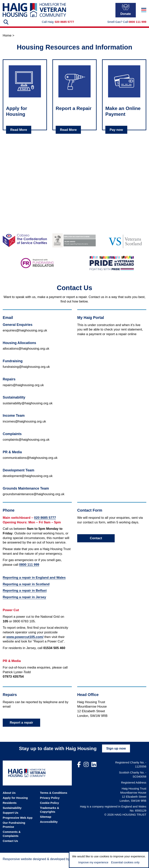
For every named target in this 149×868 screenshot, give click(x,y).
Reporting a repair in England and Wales (34, 581)
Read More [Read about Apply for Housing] (19, 133)
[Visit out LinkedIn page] (94, 768)
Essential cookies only (125, 862)
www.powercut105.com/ (25, 641)
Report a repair (21, 726)
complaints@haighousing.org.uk (26, 443)
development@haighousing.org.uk (28, 480)
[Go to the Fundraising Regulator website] (37, 267)
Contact (96, 542)
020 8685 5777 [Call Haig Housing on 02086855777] (64, 26)
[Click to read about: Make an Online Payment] (124, 85)
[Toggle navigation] (144, 13)
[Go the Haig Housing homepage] (34, 13)
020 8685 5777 (45, 522)
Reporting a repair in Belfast (25, 594)
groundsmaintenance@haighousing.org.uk (34, 498)
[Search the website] (6, 26)
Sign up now (116, 752)
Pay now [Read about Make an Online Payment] (116, 133)
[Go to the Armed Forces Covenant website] (74, 243)
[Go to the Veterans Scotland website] (124, 243)
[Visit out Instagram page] (86, 768)
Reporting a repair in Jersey (24, 601)
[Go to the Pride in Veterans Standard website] (112, 267)
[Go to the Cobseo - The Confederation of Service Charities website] (25, 243)
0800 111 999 (29, 569)
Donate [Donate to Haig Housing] (126, 12)
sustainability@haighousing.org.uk (28, 407)
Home (7, 39)
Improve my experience (93, 862)
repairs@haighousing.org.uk (23, 389)
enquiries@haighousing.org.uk (25, 334)
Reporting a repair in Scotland (26, 588)
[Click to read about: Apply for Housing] (25, 85)
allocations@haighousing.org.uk (26, 352)
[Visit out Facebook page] (79, 768)
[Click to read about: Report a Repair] (74, 85)
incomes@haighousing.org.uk (24, 425)
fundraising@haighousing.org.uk (26, 371)
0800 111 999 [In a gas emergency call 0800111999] (137, 26)
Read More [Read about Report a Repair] (68, 133)
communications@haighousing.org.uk (30, 462)
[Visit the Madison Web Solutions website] (49, 862)
